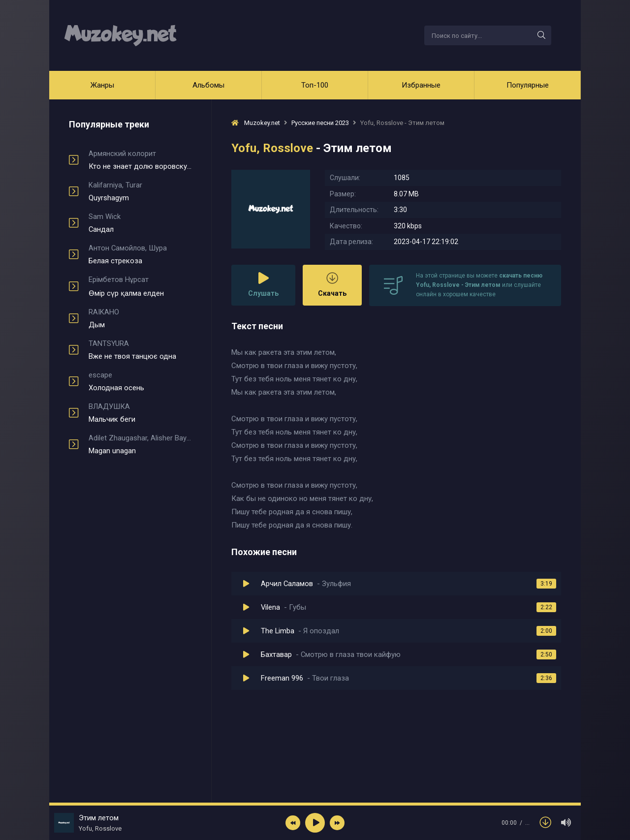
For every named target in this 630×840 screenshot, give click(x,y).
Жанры (102, 85)
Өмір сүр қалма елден (140, 286)
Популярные (528, 85)
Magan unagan (140, 444)
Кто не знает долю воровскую (140, 160)
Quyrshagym (140, 191)
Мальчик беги (140, 413)
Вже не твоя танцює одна (140, 350)
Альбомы (208, 85)
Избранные (421, 85)
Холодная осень (140, 381)
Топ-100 (315, 85)
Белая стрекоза (140, 254)
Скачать (332, 285)
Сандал (140, 223)
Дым (140, 318)
